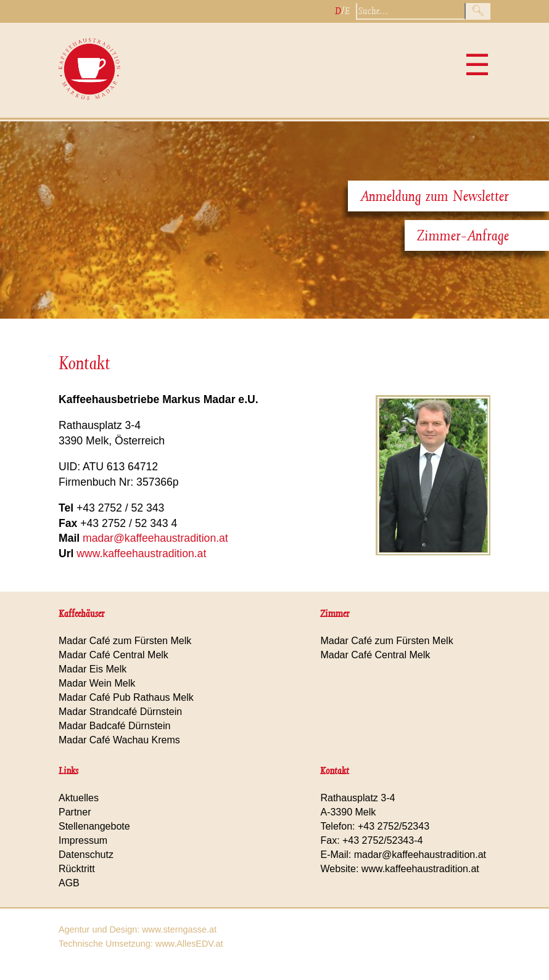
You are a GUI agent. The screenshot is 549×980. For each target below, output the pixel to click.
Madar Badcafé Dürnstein (114, 726)
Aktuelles (79, 798)
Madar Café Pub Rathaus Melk (126, 697)
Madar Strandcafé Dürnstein (120, 712)
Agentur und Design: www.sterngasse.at (138, 929)
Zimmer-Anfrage (463, 235)
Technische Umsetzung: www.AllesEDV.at (141, 944)
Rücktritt (77, 869)
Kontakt (85, 363)
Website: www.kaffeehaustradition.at (399, 869)
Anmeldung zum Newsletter (435, 196)
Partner (75, 812)
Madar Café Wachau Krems (119, 740)
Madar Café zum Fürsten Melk (125, 641)
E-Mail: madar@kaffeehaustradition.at (403, 855)
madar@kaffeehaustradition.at (155, 538)
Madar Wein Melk (97, 683)
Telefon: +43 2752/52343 (375, 826)
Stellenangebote (94, 826)
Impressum (83, 840)
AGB (69, 883)
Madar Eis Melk (93, 669)
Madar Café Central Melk (114, 655)
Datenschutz (86, 855)
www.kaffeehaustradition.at (141, 553)
